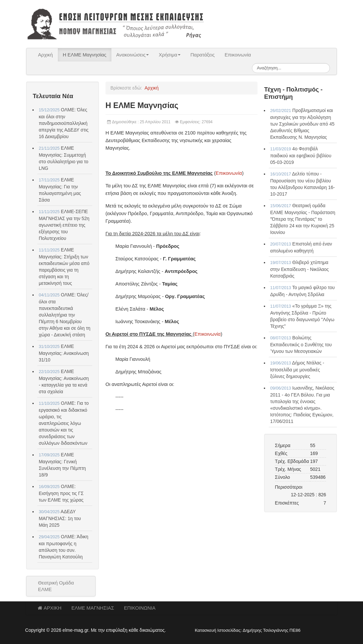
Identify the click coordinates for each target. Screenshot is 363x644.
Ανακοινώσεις (133, 55)
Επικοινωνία (238, 55)
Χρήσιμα (170, 55)
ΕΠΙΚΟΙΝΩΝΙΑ (140, 608)
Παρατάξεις (203, 55)
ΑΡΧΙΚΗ (50, 608)
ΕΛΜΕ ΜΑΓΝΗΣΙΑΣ (93, 608)
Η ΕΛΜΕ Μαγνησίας (85, 55)
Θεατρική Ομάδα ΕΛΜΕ (56, 586)
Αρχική (45, 55)
